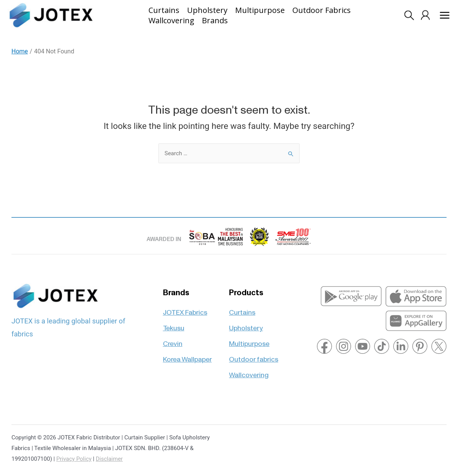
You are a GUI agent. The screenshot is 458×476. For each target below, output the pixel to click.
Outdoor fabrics (254, 356)
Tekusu (174, 325)
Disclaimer (109, 459)
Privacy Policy (74, 459)
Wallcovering (249, 372)
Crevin (173, 340)
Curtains (242, 309)
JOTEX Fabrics (185, 309)
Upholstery (246, 325)
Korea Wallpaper (187, 356)
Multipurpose (249, 340)
